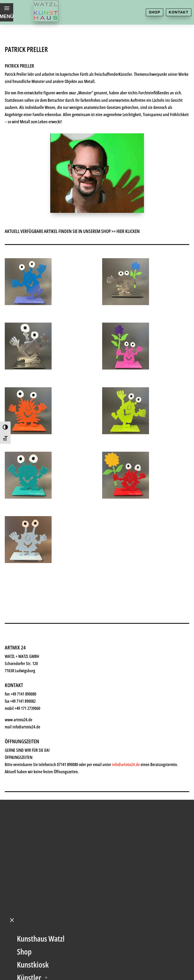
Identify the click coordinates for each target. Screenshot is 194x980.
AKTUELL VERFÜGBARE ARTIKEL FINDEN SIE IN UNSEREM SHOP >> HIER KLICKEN (72, 231)
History (28, 878)
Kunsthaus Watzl (41, 774)
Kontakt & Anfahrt (43, 891)
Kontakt (179, 12)
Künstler (29, 813)
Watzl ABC (31, 852)
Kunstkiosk (33, 800)
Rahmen (29, 839)
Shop (155, 12)
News (25, 865)
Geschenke (33, 826)
